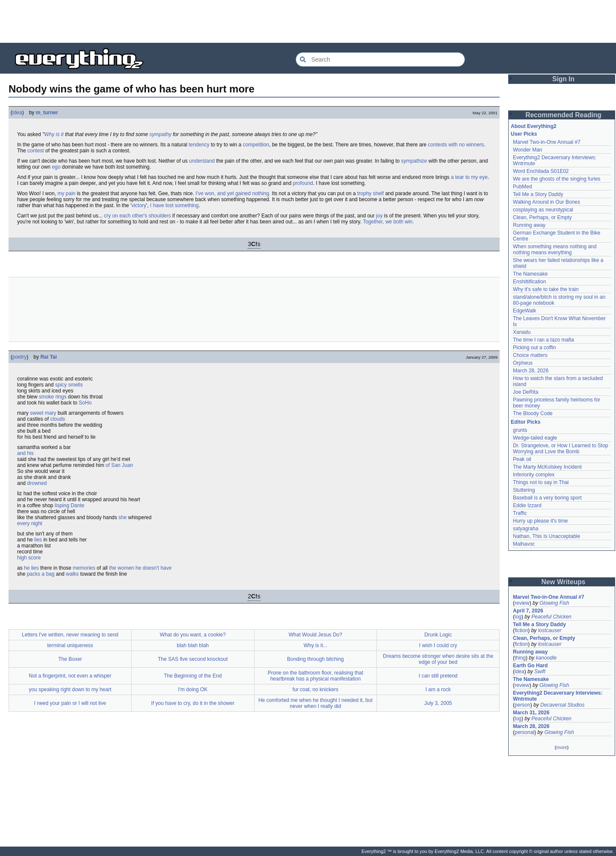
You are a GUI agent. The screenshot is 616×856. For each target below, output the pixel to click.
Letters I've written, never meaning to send (70, 635)
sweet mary (43, 413)
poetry (19, 357)
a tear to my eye (469, 177)
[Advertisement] (308, 21)
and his (25, 453)
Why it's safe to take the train (546, 289)
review (522, 603)
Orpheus (523, 363)
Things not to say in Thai (541, 482)
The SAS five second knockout (193, 659)
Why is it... (315, 645)
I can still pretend (438, 676)
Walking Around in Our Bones (546, 202)
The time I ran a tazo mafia (543, 340)
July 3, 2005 (438, 703)
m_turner (47, 113)
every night (30, 523)
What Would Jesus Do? (315, 635)
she (123, 517)
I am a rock (438, 690)
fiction (521, 630)
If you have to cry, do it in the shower (193, 703)
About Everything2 (534, 126)
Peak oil (522, 459)
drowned (37, 483)
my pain (66, 193)
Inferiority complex (534, 475)
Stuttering (524, 490)
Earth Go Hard (530, 666)
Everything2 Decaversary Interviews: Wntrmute (558, 696)
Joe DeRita (526, 392)
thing (520, 658)
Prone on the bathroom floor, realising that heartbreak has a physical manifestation (315, 676)
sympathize (414, 161)
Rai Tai (48, 357)
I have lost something (174, 205)
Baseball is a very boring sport (547, 498)
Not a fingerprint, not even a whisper (70, 676)
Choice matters (530, 355)
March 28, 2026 (531, 371)
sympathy (160, 134)
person (523, 705)
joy (379, 216)
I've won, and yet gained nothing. (233, 193)
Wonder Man (527, 150)
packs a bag (41, 574)
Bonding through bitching (315, 659)
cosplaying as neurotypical (543, 210)
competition (256, 145)
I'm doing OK (193, 690)
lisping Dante (70, 505)
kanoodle (546, 658)
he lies (31, 568)
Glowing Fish (554, 603)
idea (17, 113)
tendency (199, 145)
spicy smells (69, 385)
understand (202, 161)
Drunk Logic (438, 635)
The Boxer (70, 659)
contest (36, 151)
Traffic (520, 513)
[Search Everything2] (380, 59)
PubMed (523, 187)
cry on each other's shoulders (137, 216)
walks (72, 574)
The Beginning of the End (193, 676)
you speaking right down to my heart (70, 690)
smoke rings (53, 397)
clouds (58, 419)
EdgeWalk (524, 311)
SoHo (85, 403)
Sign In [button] (563, 79)
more (561, 747)
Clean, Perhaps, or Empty (542, 217)
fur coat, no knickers (315, 690)
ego (56, 167)
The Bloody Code (533, 413)
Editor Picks (526, 422)
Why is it (54, 134)
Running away (529, 225)
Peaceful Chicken (551, 617)
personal (524, 732)
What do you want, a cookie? (193, 635)
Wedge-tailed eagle (535, 438)
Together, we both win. (388, 222)
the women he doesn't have (140, 568)
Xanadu (522, 332)
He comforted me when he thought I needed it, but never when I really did (315, 703)
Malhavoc (524, 544)
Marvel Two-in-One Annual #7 (547, 142)
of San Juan (119, 465)
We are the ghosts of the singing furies (557, 179)
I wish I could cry (438, 645)
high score (29, 558)
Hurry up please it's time (540, 521)
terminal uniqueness (70, 645)
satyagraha (526, 529)
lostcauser (550, 630)
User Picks (524, 134)
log (518, 617)
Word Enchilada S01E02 (541, 171)
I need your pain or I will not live (70, 703)
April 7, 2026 (528, 611)
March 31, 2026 (531, 713)
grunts (520, 430)
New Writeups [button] (564, 582)
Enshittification (529, 282)
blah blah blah (193, 645)
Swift (540, 672)
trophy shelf (370, 193)
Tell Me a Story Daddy (538, 194)
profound (303, 183)
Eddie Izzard (527, 505)
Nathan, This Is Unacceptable (546, 536)
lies (38, 540)
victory (139, 205)
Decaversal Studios (562, 705)
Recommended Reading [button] (563, 115)
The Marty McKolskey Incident (547, 467)
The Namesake (530, 274)
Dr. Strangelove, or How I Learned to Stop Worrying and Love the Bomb (561, 449)
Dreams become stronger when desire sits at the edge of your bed (438, 659)
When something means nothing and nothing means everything (555, 250)
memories (84, 568)
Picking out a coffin (535, 348)
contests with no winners (456, 145)
